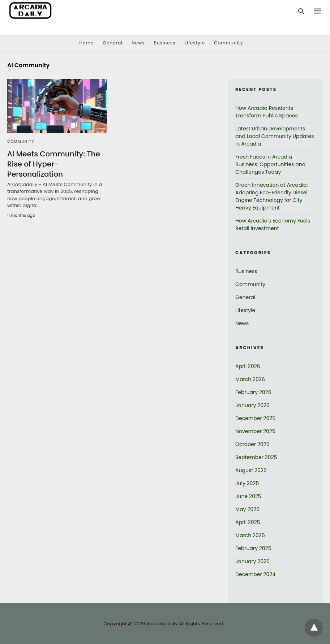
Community (228, 43)
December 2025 (255, 418)
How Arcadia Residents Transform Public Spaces (267, 112)
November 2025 (255, 431)
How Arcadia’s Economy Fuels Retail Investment (273, 224)
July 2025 (247, 483)
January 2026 (252, 405)
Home (87, 43)
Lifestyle (195, 43)
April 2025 (248, 522)
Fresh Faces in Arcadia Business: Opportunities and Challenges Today (270, 164)
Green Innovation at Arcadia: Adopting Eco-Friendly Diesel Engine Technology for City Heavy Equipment (271, 196)
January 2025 (252, 561)
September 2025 (256, 457)
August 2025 (251, 470)
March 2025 (250, 535)
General (113, 43)
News (138, 43)
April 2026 (248, 366)
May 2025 (247, 509)
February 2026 (253, 392)
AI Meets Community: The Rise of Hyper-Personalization (54, 164)
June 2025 (248, 496)
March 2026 (250, 379)
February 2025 (253, 548)
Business (165, 43)
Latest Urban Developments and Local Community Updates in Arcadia (275, 136)
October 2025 (252, 444)
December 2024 (255, 574)
